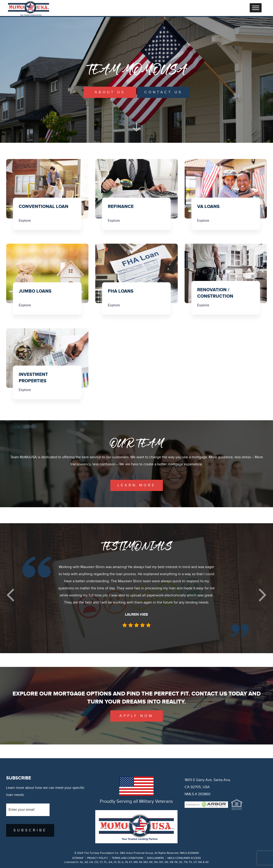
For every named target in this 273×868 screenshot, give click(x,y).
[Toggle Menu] (256, 8)
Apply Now (136, 716)
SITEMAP (78, 858)
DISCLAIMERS (155, 858)
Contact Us (163, 92)
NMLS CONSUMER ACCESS (184, 858)
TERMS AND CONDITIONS (127, 858)
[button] (10, 595)
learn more (136, 485)
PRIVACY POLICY (98, 858)
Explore (25, 221)
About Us (110, 92)
